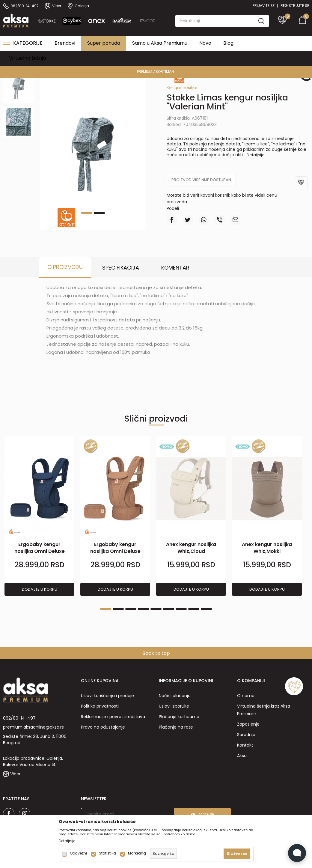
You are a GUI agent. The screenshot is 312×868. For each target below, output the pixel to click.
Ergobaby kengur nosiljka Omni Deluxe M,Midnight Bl (40, 551)
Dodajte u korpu (40, 589)
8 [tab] (194, 609)
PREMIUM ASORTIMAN (155, 72)
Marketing (137, 853)
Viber (15, 774)
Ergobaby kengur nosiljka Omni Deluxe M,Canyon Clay (115, 551)
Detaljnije (256, 155)
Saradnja (246, 735)
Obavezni (78, 853)
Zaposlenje (248, 724)
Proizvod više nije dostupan (201, 180)
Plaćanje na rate (176, 727)
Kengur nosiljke (182, 88)
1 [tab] (106, 609)
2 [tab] (99, 213)
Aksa (242, 756)
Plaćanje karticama (179, 717)
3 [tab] (131, 609)
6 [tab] (169, 609)
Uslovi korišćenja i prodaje (107, 696)
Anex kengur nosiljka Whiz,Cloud (191, 548)
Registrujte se (295, 6)
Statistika (107, 853)
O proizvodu (65, 267)
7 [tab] (181, 609)
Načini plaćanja (175, 696)
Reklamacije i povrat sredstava (113, 717)
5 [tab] (156, 609)
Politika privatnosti (100, 706)
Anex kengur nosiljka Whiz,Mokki (267, 548)
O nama (246, 696)
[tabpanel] (93, 151)
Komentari (176, 268)
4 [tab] (144, 609)
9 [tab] (207, 609)
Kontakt (245, 745)
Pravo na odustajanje (103, 727)
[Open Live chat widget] (297, 853)
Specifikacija (121, 268)
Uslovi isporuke (174, 706)
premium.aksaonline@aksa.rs (33, 727)
